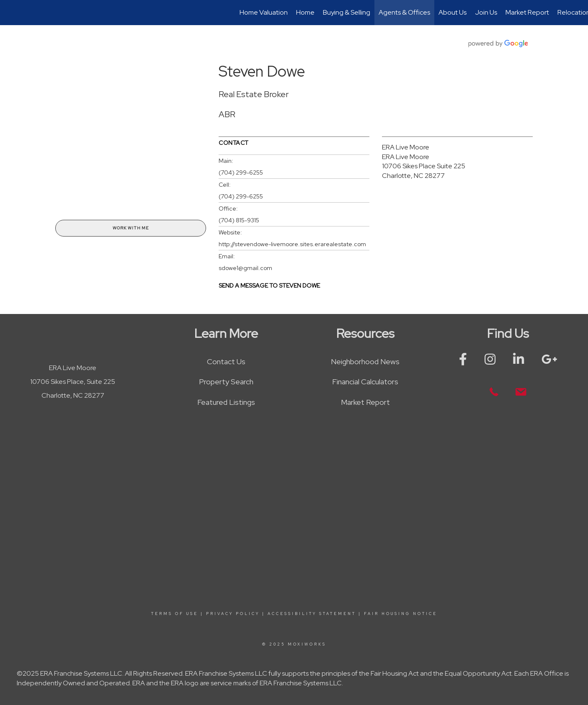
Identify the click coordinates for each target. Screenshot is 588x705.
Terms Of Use (175, 614)
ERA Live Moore (406, 147)
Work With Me (131, 228)
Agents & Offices (404, 12)
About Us (453, 12)
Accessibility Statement (312, 614)
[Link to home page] (11, 13)
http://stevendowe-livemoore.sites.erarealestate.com (292, 244)
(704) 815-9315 (239, 220)
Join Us (486, 12)
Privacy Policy (233, 614)
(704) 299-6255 (241, 172)
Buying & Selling (347, 12)
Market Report (527, 12)
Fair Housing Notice (401, 614)
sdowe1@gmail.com (245, 268)
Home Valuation (264, 12)
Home (305, 12)
